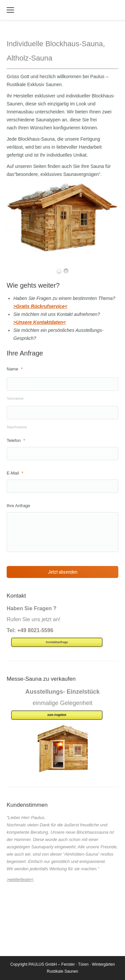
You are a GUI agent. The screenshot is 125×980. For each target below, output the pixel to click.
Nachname (17, 427)
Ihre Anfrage (18, 506)
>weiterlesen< (20, 879)
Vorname (15, 398)
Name (15, 369)
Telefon (16, 440)
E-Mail (15, 473)
